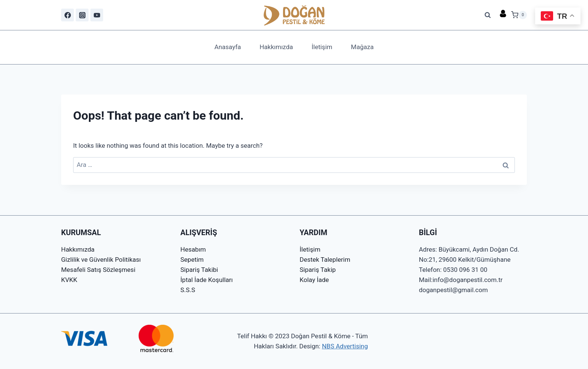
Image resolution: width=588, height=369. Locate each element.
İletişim (322, 47)
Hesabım (193, 249)
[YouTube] (97, 15)
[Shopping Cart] (519, 15)
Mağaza (362, 47)
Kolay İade (314, 280)
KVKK (69, 280)
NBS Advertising (345, 346)
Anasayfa (228, 47)
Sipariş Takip (318, 270)
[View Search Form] (488, 15)
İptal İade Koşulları (207, 280)
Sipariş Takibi (199, 270)
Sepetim (192, 259)
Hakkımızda (276, 47)
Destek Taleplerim (325, 259)
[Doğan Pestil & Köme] (294, 15)
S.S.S (188, 290)
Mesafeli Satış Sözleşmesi (98, 270)
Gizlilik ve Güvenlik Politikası (101, 259)
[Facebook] (67, 15)
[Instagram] (82, 15)
